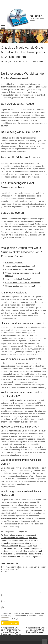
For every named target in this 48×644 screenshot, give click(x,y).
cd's (36, 540)
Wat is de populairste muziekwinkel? (19, 269)
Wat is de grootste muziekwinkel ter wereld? (22, 283)
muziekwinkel (33, 551)
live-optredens (37, 548)
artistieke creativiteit (18, 535)
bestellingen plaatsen (9, 540)
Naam (4, 595)
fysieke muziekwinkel (9, 546)
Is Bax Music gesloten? (14, 263)
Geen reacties (38, 61)
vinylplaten (36, 557)
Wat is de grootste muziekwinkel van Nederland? (24, 286)
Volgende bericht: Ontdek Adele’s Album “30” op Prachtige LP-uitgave (36, 630)
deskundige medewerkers (11, 543)
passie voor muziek (20, 554)
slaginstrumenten (36, 554)
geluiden (22, 546)
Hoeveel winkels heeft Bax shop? (18, 279)
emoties (26, 543)
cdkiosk (25, 61)
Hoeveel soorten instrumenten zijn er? (20, 266)
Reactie (5, 572)
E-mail (4, 601)
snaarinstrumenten (8, 557)
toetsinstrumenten (24, 557)
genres (29, 546)
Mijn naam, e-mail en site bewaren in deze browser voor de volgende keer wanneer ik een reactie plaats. (23, 615)
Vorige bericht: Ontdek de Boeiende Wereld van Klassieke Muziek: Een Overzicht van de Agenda (11, 631)
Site (3, 607)
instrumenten (18, 548)
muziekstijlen (22, 551)
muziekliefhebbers (8, 551)
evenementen (35, 543)
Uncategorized (21, 532)
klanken (27, 548)
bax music (33, 538)
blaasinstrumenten (26, 540)
